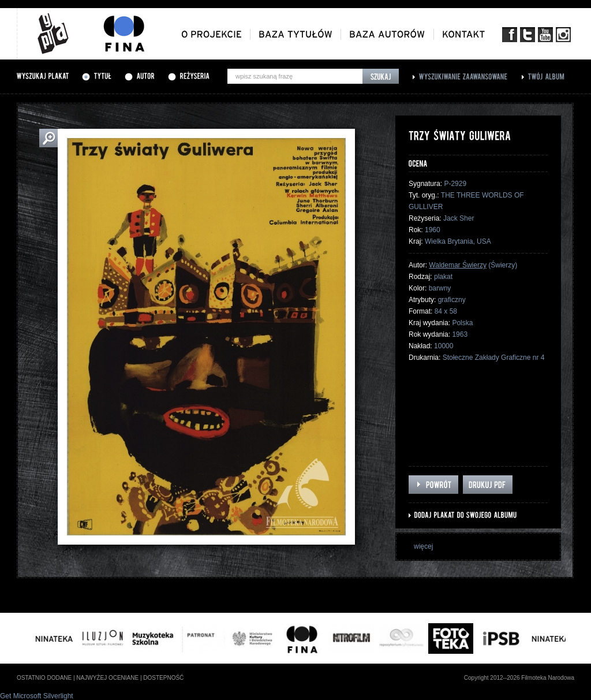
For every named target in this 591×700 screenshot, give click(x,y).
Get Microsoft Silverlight (37, 696)
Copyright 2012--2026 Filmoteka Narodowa (519, 678)
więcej (423, 546)
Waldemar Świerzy (458, 265)
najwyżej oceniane (107, 678)
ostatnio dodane (44, 678)
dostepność (163, 678)
